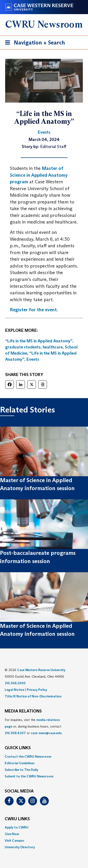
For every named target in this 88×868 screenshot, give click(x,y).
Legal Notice (14, 690)
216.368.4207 (15, 733)
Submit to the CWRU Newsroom (29, 776)
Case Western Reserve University (41, 670)
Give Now (12, 834)
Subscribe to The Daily (21, 770)
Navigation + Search (34, 43)
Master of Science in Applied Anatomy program (39, 175)
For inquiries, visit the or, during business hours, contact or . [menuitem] (34, 726)
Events (33, 359)
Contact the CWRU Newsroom (28, 756)
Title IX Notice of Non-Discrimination (33, 696)
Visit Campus (14, 840)
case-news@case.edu (46, 733)
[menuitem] (44, 756)
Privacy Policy (37, 690)
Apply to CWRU (17, 827)
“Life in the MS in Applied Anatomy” (39, 341)
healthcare (53, 347)
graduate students (23, 347)
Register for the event (33, 310)
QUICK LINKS (18, 748)
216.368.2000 (15, 683)
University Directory (20, 847)
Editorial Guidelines (20, 763)
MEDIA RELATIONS (23, 711)
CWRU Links (17, 819)
